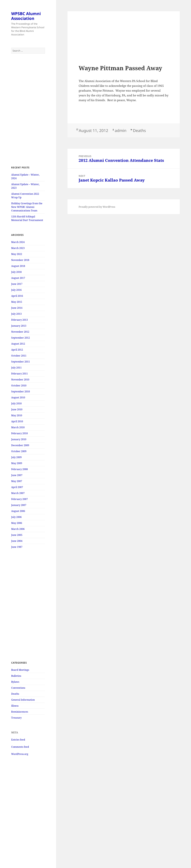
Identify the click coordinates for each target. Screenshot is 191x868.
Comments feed (20, 747)
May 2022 (17, 254)
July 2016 (16, 290)
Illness (15, 706)
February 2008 (19, 469)
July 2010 (16, 403)
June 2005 (17, 535)
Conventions (18, 688)
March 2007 (18, 493)
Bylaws (15, 682)
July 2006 (16, 517)
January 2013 (19, 326)
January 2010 (19, 439)
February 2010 (19, 433)
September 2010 (21, 391)
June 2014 (17, 308)
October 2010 (19, 386)
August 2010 (18, 397)
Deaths (15, 694)
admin (121, 130)
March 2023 (18, 248)
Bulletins (16, 676)
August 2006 (18, 511)
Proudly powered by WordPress (97, 207)
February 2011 (19, 374)
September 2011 (21, 362)
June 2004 (17, 541)
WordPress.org (20, 754)
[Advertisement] (28, 110)
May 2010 (17, 415)
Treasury (16, 718)
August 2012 (18, 344)
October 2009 (19, 451)
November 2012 (20, 332)
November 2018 (20, 260)
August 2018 (18, 266)
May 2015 (17, 302)
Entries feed (18, 740)
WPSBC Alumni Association (26, 16)
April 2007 (17, 487)
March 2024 (18, 242)
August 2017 (18, 278)
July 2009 (16, 457)
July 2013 (16, 314)
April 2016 (17, 296)
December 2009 (20, 445)
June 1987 (17, 547)
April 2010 (17, 421)
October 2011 (19, 356)
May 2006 (17, 523)
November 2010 (20, 380)
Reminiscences (20, 712)
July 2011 (16, 368)
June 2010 (17, 409)
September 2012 (21, 338)
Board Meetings (20, 670)
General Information (23, 700)
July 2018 (16, 272)
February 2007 (19, 499)
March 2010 (18, 427)
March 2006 (18, 529)
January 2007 (19, 505)
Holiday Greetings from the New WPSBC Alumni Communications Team (27, 207)
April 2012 (17, 350)
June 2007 (17, 475)
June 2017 (17, 284)
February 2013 (19, 320)
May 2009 (17, 463)
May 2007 (17, 481)
